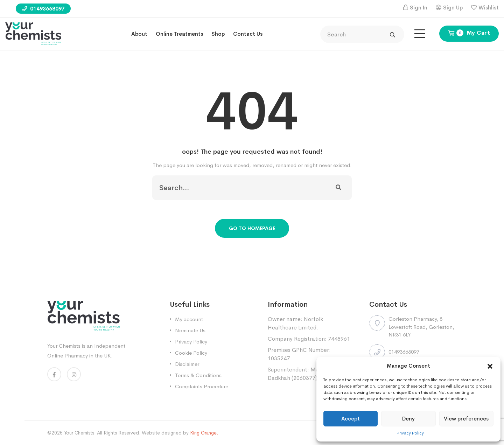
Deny (408, 419)
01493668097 (43, 9)
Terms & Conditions (198, 375)
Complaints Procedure (202, 386)
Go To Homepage (252, 228)
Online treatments (179, 34)
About (139, 34)
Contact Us (248, 34)
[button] (490, 366)
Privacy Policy (410, 433)
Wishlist (489, 8)
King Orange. (204, 433)
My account (189, 319)
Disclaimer (187, 364)
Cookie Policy (191, 353)
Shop (218, 34)
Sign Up (453, 8)
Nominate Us (190, 330)
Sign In (419, 8)
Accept (351, 419)
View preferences (466, 419)
